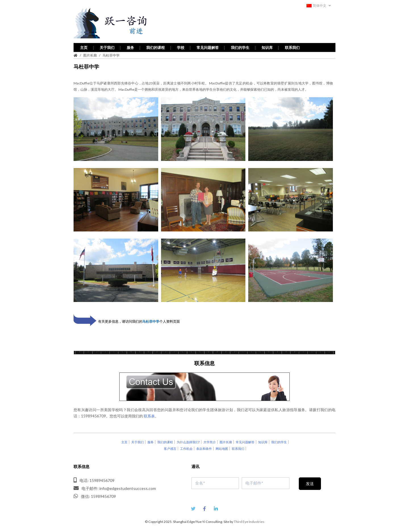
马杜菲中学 (151, 321)
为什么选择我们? (188, 441)
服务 (130, 47)
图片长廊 (90, 54)
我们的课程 (156, 47)
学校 (181, 47)
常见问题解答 (208, 47)
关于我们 (107, 47)
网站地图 (222, 448)
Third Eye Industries (249, 521)
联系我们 (292, 47)
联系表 (149, 415)
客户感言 (170, 448)
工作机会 (186, 448)
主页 (84, 47)
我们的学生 (240, 47)
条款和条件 (204, 448)
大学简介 (210, 441)
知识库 (267, 47)
